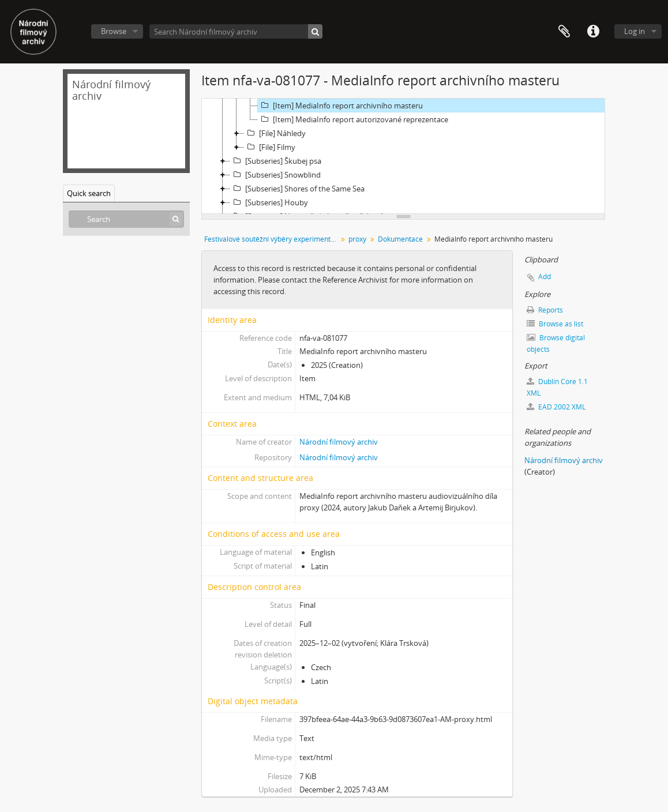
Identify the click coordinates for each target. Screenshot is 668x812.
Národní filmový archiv (339, 442)
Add (545, 277)
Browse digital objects (556, 343)
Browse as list (555, 324)
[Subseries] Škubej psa (276, 161)
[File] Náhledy (275, 133)
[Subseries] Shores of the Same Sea (297, 189)
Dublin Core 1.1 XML (557, 387)
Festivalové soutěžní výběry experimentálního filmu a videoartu (272, 239)
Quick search (89, 193)
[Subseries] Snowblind (275, 175)
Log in (635, 31)
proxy (357, 239)
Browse (114, 31)
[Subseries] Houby (269, 202)
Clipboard (564, 32)
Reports (545, 310)
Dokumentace (400, 239)
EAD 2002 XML (556, 407)
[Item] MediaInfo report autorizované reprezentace (353, 119)
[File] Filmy (270, 147)
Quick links (593, 32)
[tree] (403, 156)
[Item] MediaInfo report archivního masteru (340, 106)
